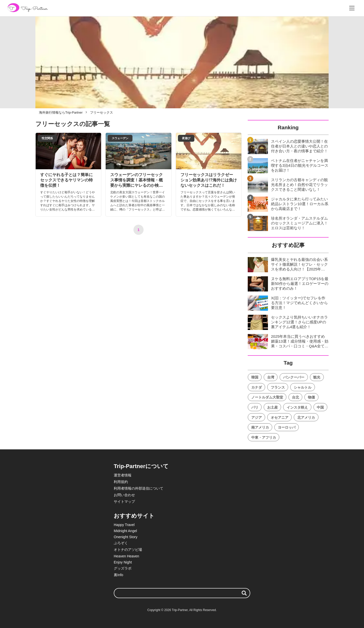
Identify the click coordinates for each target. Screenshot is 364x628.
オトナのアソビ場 (128, 550)
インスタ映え (297, 407)
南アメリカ (260, 427)
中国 (320, 407)
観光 (317, 377)
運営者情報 (123, 475)
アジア (257, 417)
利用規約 (121, 482)
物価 (311, 397)
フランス (278, 387)
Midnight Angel (125, 531)
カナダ (257, 387)
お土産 (272, 407)
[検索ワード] (182, 593)
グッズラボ (123, 568)
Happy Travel (124, 525)
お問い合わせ (124, 495)
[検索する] (244, 593)
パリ (255, 407)
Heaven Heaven (126, 556)
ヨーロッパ (287, 427)
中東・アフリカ (264, 437)
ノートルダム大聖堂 (267, 397)
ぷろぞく (121, 543)
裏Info (118, 575)
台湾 (271, 377)
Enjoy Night (123, 562)
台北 (295, 397)
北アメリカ (306, 417)
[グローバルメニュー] (352, 8)
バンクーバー (294, 377)
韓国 (255, 377)
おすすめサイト (134, 516)
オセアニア (280, 417)
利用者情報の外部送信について (139, 488)
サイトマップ (124, 501)
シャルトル (303, 387)
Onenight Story (126, 537)
